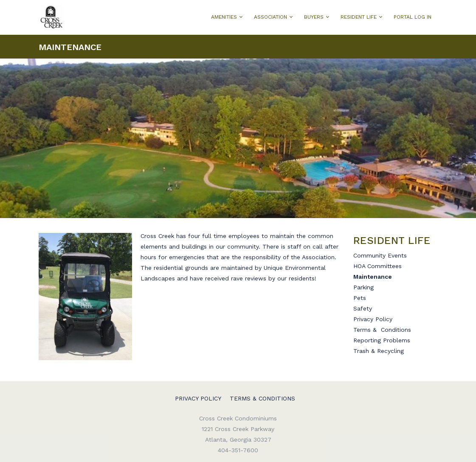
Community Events (380, 255)
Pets (360, 298)
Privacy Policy (374, 319)
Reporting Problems (382, 340)
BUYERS (314, 17)
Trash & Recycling (379, 351)
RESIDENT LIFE (359, 17)
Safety (363, 308)
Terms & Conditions (382, 330)
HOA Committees (377, 266)
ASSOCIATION (270, 17)
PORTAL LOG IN (413, 17)
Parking (363, 287)
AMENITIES (224, 17)
